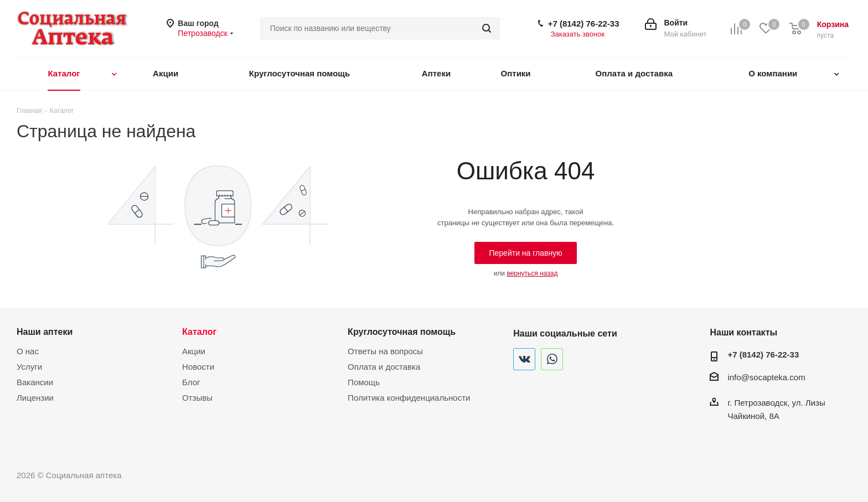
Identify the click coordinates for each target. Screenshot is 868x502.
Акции (194, 351)
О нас (28, 351)
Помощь (364, 382)
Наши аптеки (45, 332)
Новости (198, 367)
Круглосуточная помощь (402, 332)
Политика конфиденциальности (409, 398)
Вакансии (35, 382)
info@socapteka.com (766, 377)
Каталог (199, 332)
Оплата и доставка (384, 367)
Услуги (29, 367)
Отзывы (197, 398)
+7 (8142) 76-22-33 (584, 24)
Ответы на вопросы (385, 351)
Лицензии (35, 398)
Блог (191, 382)
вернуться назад (532, 273)
